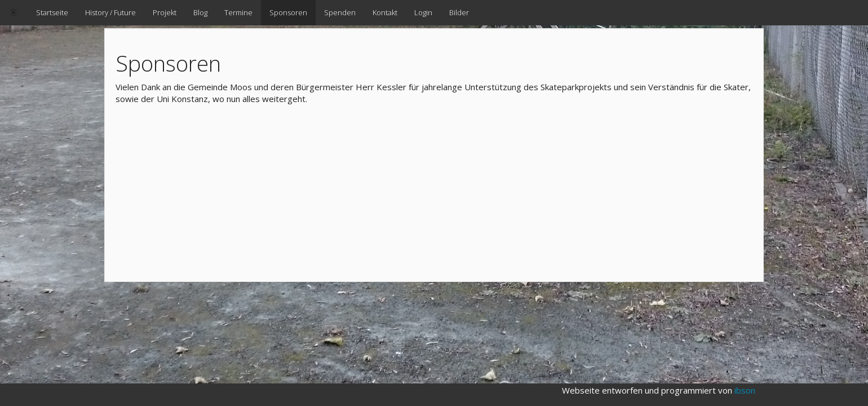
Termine (238, 12)
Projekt (165, 12)
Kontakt (385, 12)
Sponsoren (288, 12)
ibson (745, 390)
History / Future (110, 12)
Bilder (459, 12)
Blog (200, 12)
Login (423, 12)
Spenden (340, 12)
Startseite (52, 12)
